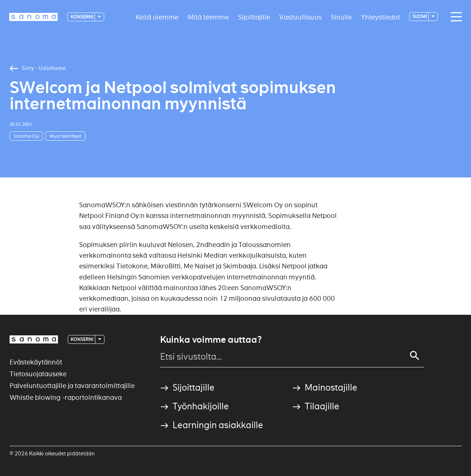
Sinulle (341, 17)
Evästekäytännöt (36, 362)
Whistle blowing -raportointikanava (66, 397)
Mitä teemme (208, 17)
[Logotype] (33, 17)
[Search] (415, 356)
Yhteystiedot (380, 17)
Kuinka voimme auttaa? (211, 340)
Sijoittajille (254, 17)
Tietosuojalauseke (38, 374)
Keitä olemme (157, 17)
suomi (420, 16)
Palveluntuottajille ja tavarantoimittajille (72, 386)
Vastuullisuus (300, 17)
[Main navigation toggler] (454, 17)
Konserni (82, 17)
